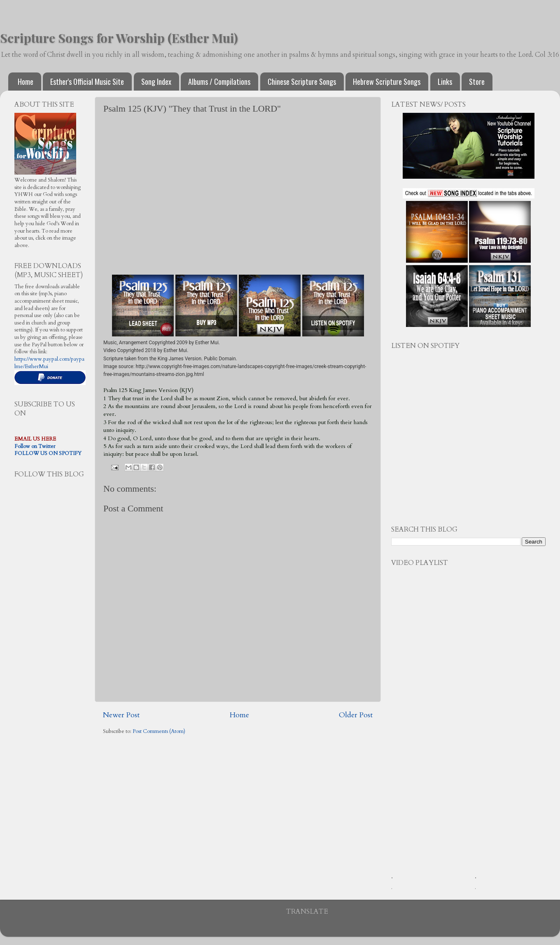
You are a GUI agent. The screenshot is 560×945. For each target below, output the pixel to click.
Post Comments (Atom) (159, 731)
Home (26, 82)
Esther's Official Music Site (87, 82)
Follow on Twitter (35, 447)
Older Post (356, 715)
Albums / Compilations (219, 82)
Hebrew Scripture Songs (387, 82)
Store (477, 82)
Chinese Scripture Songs (302, 82)
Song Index (156, 82)
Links (445, 82)
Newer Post (121, 715)
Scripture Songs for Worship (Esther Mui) (119, 38)
